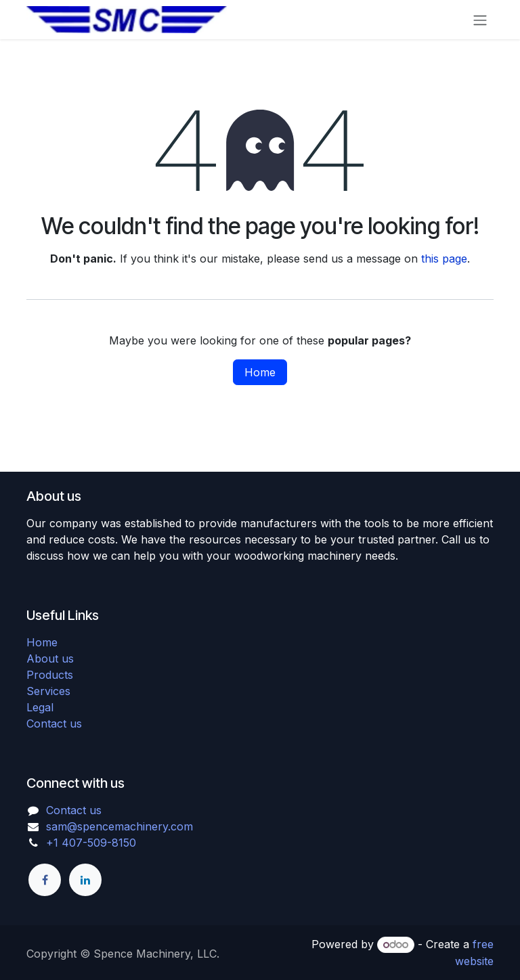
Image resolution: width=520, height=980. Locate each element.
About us (50, 659)
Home (260, 372)
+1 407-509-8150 (91, 843)
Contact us (54, 723)
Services (48, 691)
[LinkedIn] (85, 880)
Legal (40, 707)
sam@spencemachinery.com (120, 826)
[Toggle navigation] (480, 20)
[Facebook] (45, 880)
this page (444, 259)
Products (50, 675)
